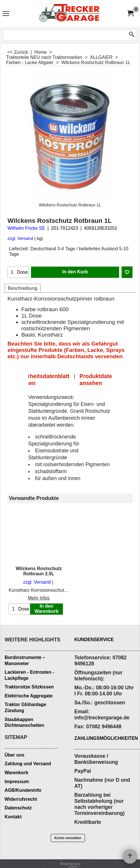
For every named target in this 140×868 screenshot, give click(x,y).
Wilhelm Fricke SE (26, 228)
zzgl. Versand (20, 238)
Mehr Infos (39, 598)
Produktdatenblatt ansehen (103, 380)
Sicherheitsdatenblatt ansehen (41, 380)
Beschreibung (23, 288)
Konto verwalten (68, 838)
